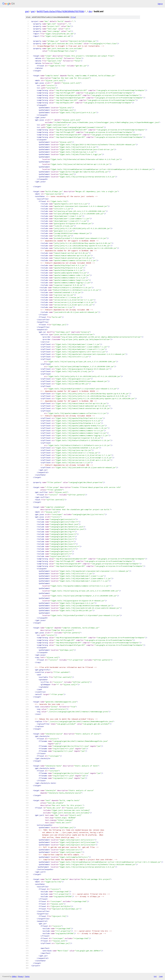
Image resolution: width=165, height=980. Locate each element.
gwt (27, 11)
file (73, 17)
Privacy (21, 976)
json (161, 976)
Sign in (160, 4)
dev (90, 11)
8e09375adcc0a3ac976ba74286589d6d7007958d (60, 11)
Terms (27, 976)
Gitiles (14, 976)
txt (155, 976)
